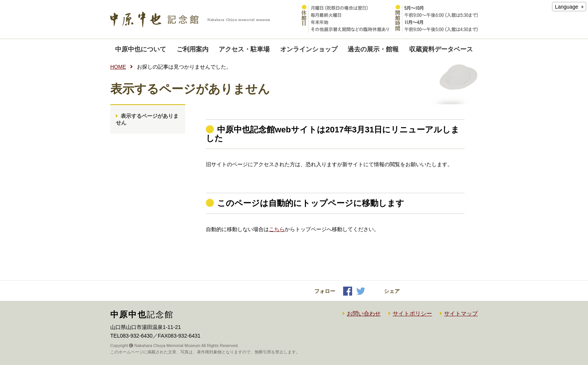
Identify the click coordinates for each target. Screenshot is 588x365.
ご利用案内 (193, 49)
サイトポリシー (412, 313)
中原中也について (141, 49)
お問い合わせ (364, 313)
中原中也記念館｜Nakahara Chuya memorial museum (190, 20)
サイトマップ (461, 313)
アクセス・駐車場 (244, 49)
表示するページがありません (147, 119)
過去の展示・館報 (373, 49)
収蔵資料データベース (441, 49)
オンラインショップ (309, 49)
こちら (277, 229)
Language (567, 7)
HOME (118, 67)
